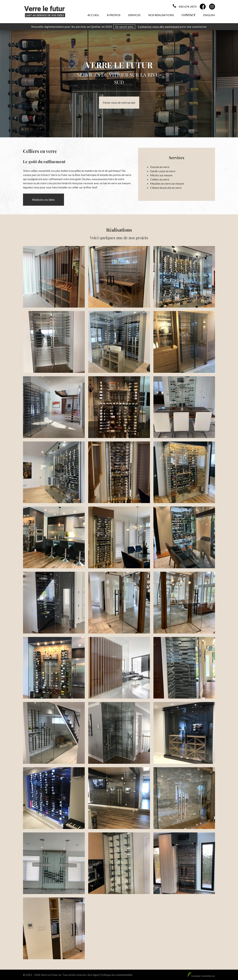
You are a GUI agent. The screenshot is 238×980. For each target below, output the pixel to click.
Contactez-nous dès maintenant (159, 27)
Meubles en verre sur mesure (167, 183)
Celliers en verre (160, 179)
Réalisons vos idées (44, 200)
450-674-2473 (187, 6)
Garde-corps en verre (163, 171)
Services (134, 15)
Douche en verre (160, 167)
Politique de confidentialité (116, 975)
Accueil (93, 15)
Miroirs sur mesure (161, 175)
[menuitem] (209, 15)
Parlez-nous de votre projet (119, 102)
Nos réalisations (161, 15)
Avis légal (93, 975)
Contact (189, 15)
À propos (114, 15)
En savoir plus (124, 27)
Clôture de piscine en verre (166, 188)
